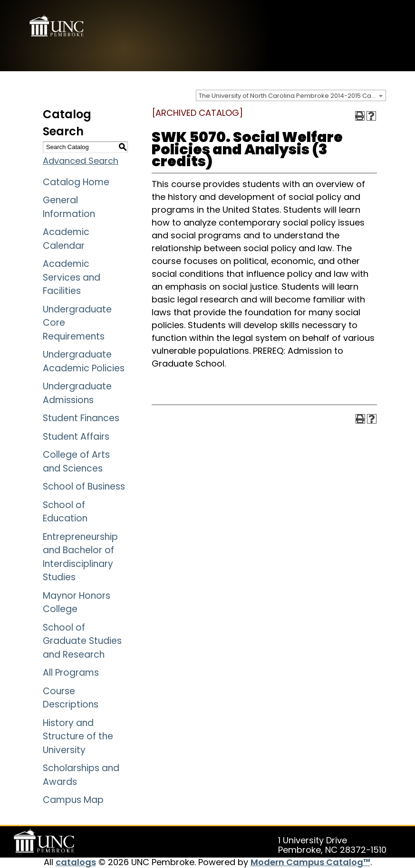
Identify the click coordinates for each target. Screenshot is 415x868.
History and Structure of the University (78, 736)
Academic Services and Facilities (72, 277)
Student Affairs (76, 437)
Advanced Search (81, 161)
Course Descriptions (71, 698)
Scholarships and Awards (81, 775)
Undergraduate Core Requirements (77, 323)
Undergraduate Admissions (77, 393)
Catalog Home (76, 182)
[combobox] (291, 95)
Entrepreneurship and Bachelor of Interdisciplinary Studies (80, 557)
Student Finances (81, 418)
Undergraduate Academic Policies (84, 361)
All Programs (71, 673)
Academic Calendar (66, 239)
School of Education (65, 512)
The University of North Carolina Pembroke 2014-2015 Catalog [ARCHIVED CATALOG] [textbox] (292, 96)
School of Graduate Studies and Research (82, 641)
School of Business (84, 486)
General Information (69, 207)
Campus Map (73, 800)
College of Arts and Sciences (76, 462)
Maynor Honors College (77, 603)
